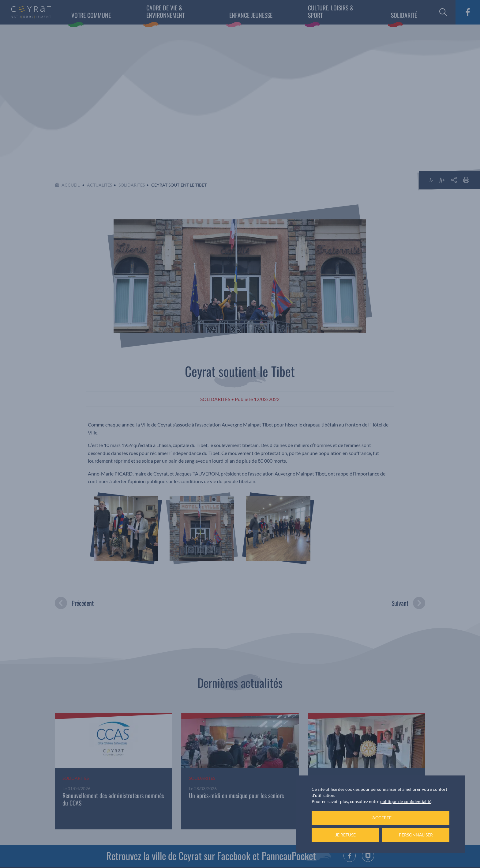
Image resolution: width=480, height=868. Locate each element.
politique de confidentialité (406, 801)
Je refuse (345, 835)
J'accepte (381, 818)
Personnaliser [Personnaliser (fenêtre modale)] (416, 835)
